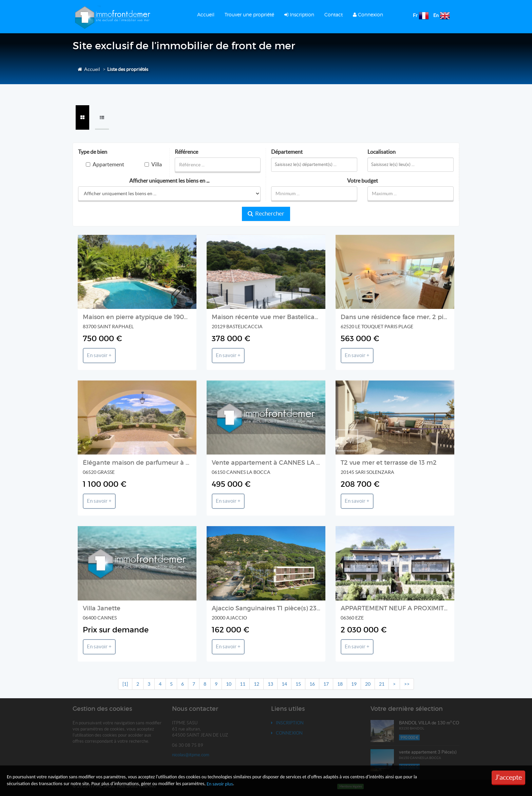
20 (368, 684)
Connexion (368, 14)
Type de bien (93, 152)
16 (312, 684)
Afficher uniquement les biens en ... (169, 181)
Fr (415, 15)
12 (256, 684)
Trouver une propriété (249, 14)
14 (284, 684)
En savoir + (99, 355)
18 (340, 684)
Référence (186, 152)
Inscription (299, 14)
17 (326, 684)
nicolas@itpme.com (191, 755)
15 (298, 684)
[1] (125, 684)
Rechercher (266, 214)
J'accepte (508, 777)
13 (270, 684)
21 (382, 684)
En (436, 15)
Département (287, 152)
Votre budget (363, 181)
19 (354, 684)
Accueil (206, 14)
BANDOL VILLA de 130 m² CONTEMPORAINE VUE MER (455, 723)
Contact (334, 14)
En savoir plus (220, 784)
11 (243, 684)
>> (407, 684)
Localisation (382, 152)
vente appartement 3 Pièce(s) (428, 752)
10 (229, 684)
